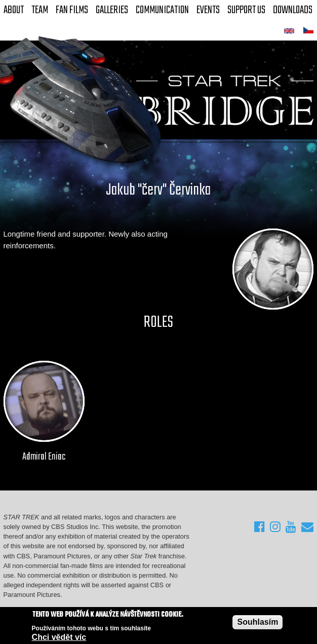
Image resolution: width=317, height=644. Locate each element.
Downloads (293, 10)
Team (40, 10)
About (14, 10)
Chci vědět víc (59, 637)
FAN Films (72, 10)
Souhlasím (257, 622)
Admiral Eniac (44, 457)
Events (208, 10)
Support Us (246, 10)
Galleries (112, 10)
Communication (162, 10)
